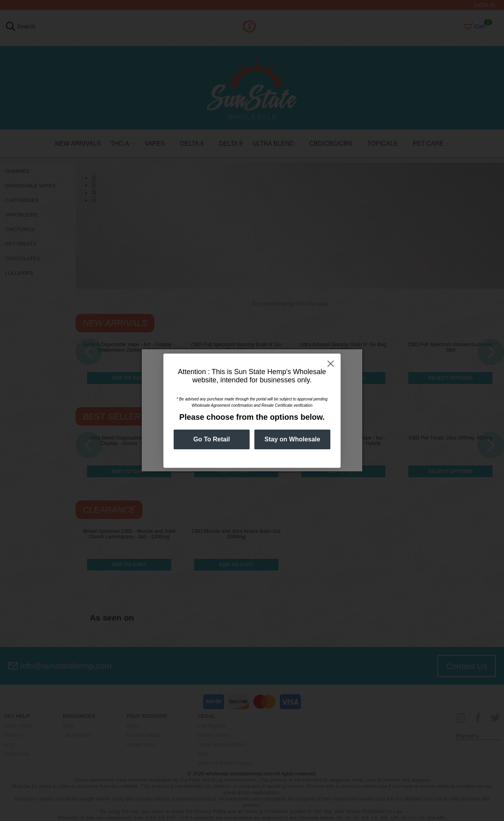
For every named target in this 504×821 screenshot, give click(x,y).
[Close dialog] (331, 364)
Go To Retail (212, 439)
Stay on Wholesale (292, 439)
